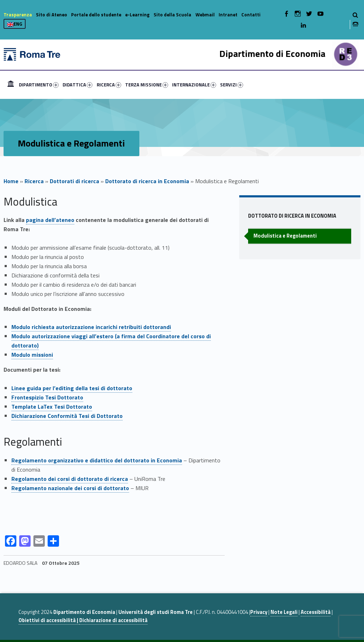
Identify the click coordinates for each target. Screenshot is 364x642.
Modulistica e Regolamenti (285, 236)
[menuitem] (11, 85)
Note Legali (284, 612)
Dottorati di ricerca (74, 181)
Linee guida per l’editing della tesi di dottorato (72, 388)
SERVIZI (232, 85)
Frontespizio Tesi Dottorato (47, 397)
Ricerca (34, 181)
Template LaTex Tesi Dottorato (52, 407)
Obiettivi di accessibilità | (49, 620)
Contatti (251, 15)
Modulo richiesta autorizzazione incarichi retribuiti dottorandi (91, 327)
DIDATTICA (77, 85)
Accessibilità (316, 612)
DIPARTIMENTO (39, 85)
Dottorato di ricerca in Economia (147, 181)
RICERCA (109, 85)
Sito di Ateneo (52, 15)
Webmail (205, 15)
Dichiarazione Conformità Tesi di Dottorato (67, 416)
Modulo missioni (32, 355)
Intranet (228, 15)
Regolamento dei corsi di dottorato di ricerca (70, 479)
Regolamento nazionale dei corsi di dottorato (70, 488)
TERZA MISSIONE (147, 85)
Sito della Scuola (172, 15)
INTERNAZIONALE (194, 85)
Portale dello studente (96, 15)
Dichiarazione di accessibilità (113, 620)
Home (11, 85)
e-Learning (137, 15)
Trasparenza (18, 15)
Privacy (259, 612)
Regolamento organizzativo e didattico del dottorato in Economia (97, 460)
